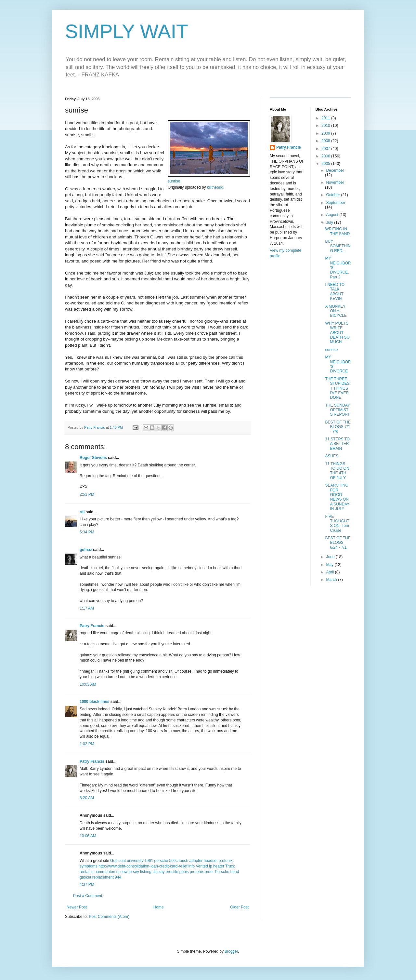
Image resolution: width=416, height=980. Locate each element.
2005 (326, 164)
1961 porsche (156, 861)
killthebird (215, 187)
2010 (326, 126)
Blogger (231, 951)
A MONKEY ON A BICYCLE (336, 311)
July (330, 222)
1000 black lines (94, 702)
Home (159, 907)
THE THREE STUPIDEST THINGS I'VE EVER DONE (337, 388)
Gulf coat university (127, 861)
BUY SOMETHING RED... (338, 246)
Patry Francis (92, 626)
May (330, 565)
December (335, 170)
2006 (326, 156)
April (330, 572)
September (336, 203)
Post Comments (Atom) (109, 917)
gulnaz (86, 550)
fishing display (152, 872)
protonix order (202, 872)
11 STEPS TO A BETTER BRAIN (337, 444)
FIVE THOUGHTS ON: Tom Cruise (337, 524)
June (331, 557)
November (335, 182)
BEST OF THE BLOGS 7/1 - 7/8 (338, 427)
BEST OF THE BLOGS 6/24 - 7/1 (338, 543)
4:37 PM (87, 884)
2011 (326, 118)
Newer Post (77, 907)
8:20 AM (87, 798)
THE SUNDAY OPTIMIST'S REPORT (337, 410)
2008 (326, 141)
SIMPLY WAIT (127, 31)
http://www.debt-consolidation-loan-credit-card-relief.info (147, 866)
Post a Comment (88, 896)
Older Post (239, 907)
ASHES (332, 456)
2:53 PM (87, 494)
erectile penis (177, 872)
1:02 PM (87, 744)
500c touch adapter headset (194, 861)
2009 (326, 133)
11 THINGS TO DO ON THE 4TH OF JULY (337, 471)
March (332, 580)
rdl (82, 512)
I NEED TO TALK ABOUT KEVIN (335, 292)
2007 (326, 149)
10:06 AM (88, 836)
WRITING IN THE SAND (337, 231)
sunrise (174, 181)
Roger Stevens (93, 458)
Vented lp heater (210, 866)
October (333, 195)
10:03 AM (88, 684)
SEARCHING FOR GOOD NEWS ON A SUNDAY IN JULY (337, 497)
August (333, 215)
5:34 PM (87, 532)
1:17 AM (87, 608)
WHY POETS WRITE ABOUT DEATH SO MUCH (337, 333)
